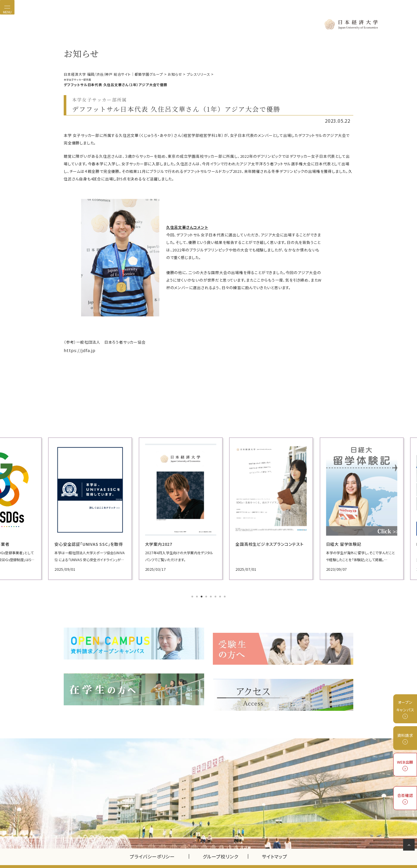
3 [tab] (202, 595)
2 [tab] (197, 595)
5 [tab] (211, 595)
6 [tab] (216, 595)
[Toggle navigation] (7, 7)
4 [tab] (207, 595)
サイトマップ (275, 843)
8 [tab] (225, 595)
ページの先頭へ (410, 846)
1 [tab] (193, 595)
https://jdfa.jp (77, 349)
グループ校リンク (225, 843)
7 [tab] (221, 595)
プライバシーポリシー (152, 843)
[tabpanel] (110, 507)
